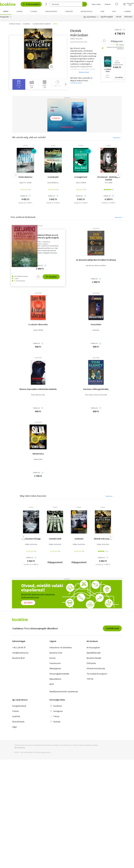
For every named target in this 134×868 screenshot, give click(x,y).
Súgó (15, 727)
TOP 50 (90, 679)
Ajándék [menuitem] (127, 11)
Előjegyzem (117, 41)
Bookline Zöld (56, 653)
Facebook (56, 706)
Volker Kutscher (31, 544)
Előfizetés (128, 17)
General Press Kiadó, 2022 (79, 42)
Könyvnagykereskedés (59, 674)
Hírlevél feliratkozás (96, 668)
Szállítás (16, 716)
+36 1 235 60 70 (19, 647)
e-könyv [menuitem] (34, 11)
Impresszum (55, 663)
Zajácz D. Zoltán (25, 183)
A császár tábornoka (38, 324)
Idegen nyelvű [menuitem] (86, 11)
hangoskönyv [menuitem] (51, 11)
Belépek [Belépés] (108, 4)
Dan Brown (90, 266)
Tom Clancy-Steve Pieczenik (96, 395)
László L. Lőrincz (42, 244)
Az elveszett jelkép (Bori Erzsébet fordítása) (96, 260)
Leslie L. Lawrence (43, 242)
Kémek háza (38, 454)
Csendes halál (55, 539)
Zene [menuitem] (102, 11)
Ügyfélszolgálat (107, 17)
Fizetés (16, 711)
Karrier (53, 658)
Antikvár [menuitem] (69, 11)
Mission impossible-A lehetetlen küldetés (38, 389)
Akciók (119, 17)
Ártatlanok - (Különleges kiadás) (109, 178)
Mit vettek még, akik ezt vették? (29, 137)
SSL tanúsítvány (20, 748)
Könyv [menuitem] (6, 11)
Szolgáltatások (19, 706)
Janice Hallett (81, 183)
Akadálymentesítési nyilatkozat (64, 691)
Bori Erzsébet (100, 266)
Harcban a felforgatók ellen (96, 389)
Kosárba (119, 77)
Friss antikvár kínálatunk (23, 217)
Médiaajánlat (55, 668)
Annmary (96, 330)
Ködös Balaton (25, 177)
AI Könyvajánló (31, 4)
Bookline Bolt (19, 658)
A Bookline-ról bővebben (61, 647)
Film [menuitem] (114, 11)
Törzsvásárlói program (97, 674)
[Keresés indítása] (85, 4)
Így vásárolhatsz (90, 17)
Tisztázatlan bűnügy (31, 539)
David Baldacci (53, 183)
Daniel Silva (38, 459)
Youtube (55, 722)
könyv (25, 146)
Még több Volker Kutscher (33, 496)
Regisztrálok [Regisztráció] (96, 4)
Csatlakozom (112, 628)
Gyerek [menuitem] (19, 11)
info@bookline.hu (20, 653)
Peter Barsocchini (38, 395)
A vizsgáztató (81, 177)
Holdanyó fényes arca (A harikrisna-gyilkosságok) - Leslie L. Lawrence (47, 236)
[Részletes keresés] (46, 4)
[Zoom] (51, 67)
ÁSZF (52, 684)
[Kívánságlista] (117, 4)
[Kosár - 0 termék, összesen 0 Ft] (128, 4)
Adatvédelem (55, 679)
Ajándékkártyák (94, 653)
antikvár (39, 226)
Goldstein (79, 539)
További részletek (76, 83)
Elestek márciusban (103, 539)
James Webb (38, 330)
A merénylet (53, 177)
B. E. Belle (109, 183)
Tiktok (54, 716)
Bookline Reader (94, 658)
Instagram (56, 711)
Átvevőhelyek (18, 722)
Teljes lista (117, 138)
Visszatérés (96, 324)
